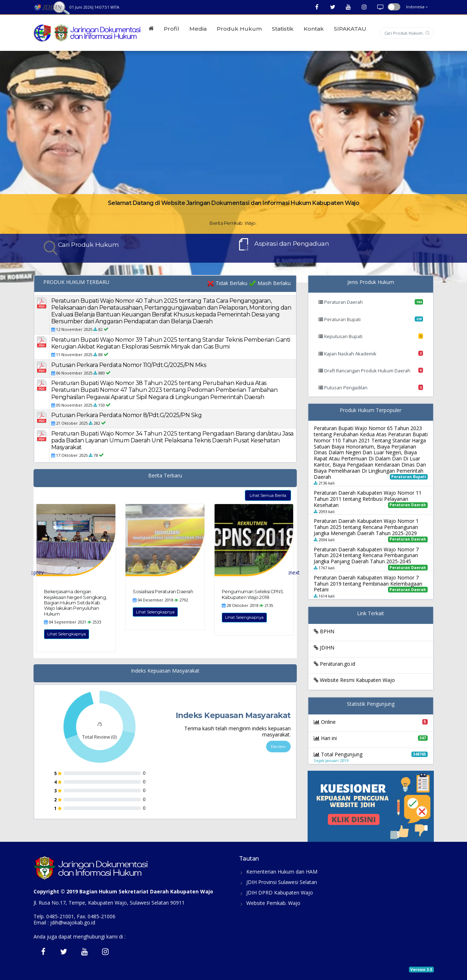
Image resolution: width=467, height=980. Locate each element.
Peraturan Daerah (371, 302)
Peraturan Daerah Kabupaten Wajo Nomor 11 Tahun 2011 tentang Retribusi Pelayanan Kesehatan (368, 499)
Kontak (314, 29)
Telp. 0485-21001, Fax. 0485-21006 (74, 916)
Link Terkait (371, 614)
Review (278, 746)
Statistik (283, 29)
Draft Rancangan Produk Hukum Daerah (371, 371)
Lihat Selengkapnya (67, 634)
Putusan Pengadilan (371, 388)
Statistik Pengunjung (371, 704)
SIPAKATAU (350, 29)
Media (198, 29)
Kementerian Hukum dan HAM (282, 872)
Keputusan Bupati (371, 336)
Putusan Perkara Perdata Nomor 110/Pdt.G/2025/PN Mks (129, 365)
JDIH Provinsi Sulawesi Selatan (282, 882)
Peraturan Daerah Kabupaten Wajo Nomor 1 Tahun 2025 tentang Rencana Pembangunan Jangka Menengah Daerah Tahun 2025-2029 (366, 527)
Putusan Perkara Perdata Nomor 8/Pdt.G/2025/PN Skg (127, 415)
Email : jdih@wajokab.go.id (64, 922)
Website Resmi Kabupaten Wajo (354, 680)
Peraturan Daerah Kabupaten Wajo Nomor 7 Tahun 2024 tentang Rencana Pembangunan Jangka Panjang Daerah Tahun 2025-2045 (366, 555)
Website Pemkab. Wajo (273, 903)
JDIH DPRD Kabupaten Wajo (280, 892)
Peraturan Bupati (371, 319)
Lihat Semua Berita (268, 495)
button (394, 7)
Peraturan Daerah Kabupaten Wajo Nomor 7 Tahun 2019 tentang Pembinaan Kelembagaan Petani (368, 584)
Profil (171, 29)
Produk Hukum (239, 29)
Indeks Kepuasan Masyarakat (165, 671)
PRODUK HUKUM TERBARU (76, 282)
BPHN (324, 631)
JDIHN (324, 647)
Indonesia (417, 7)
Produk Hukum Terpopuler (371, 410)
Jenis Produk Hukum (371, 282)
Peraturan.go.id (334, 664)
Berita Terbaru (165, 476)
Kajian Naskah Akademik (371, 354)
